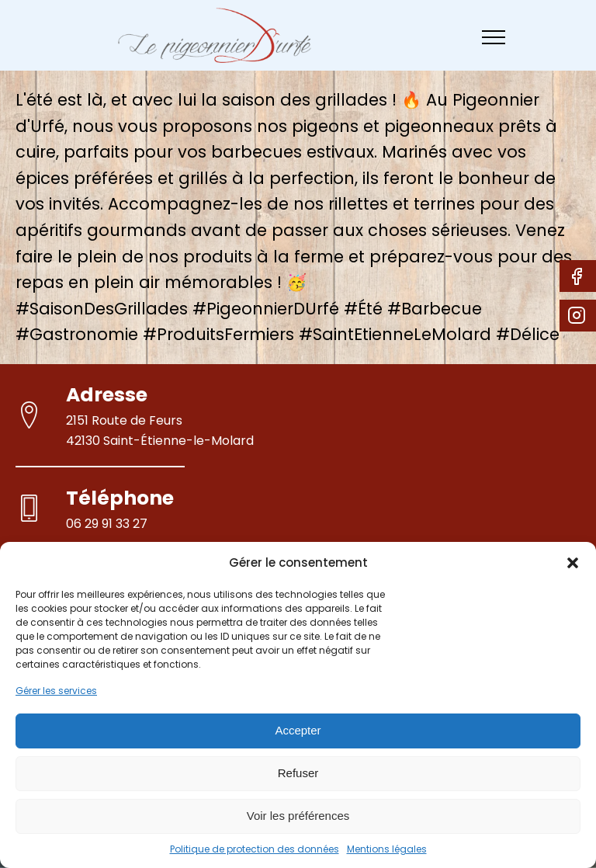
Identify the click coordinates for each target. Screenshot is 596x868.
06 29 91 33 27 (107, 524)
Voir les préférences (298, 816)
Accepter (298, 730)
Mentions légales (387, 849)
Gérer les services (56, 691)
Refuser (298, 773)
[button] (573, 563)
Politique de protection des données (255, 849)
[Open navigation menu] (494, 37)
